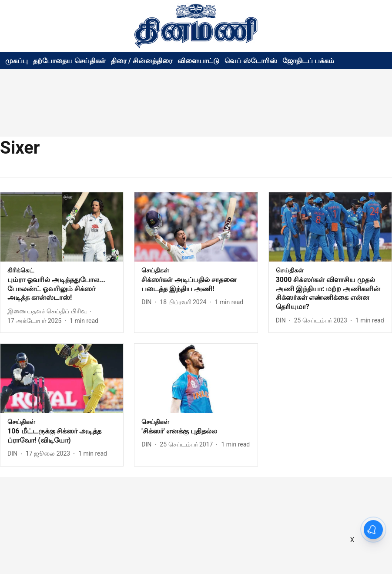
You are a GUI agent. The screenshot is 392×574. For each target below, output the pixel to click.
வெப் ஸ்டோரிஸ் (251, 61)
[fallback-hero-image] (62, 227)
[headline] (62, 289)
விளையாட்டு (198, 61)
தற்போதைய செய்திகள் (69, 61)
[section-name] (21, 270)
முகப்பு (17, 61)
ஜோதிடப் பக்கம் (308, 61)
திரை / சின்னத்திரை (142, 61)
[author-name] (49, 311)
